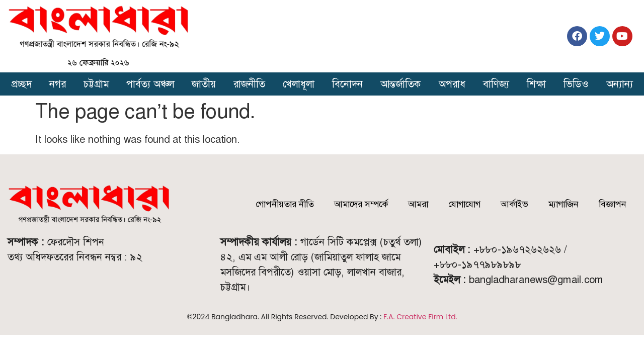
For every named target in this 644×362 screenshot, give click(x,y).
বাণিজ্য (496, 84)
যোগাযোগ (464, 204)
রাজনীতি (249, 84)
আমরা (418, 204)
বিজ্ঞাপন (613, 204)
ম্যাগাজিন (563, 204)
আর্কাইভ (514, 204)
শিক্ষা (536, 84)
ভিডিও (576, 84)
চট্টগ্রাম (96, 84)
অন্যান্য (620, 84)
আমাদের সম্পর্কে (361, 204)
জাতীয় (204, 84)
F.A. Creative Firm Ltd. (420, 317)
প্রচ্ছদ (22, 84)
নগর (58, 84)
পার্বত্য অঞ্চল (150, 84)
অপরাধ (452, 84)
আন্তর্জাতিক (401, 84)
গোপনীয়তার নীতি (285, 204)
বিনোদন (347, 84)
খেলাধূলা (299, 84)
